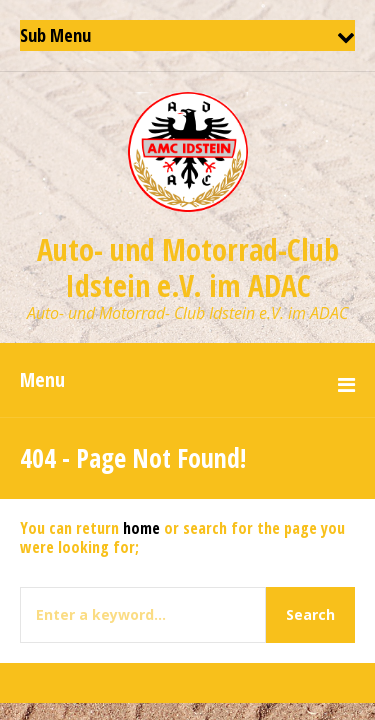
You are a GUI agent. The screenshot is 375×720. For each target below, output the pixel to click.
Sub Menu (55, 35)
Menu (42, 379)
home (141, 528)
